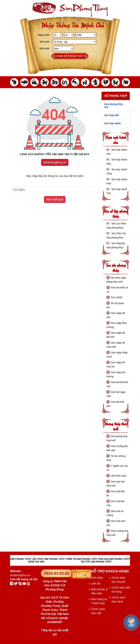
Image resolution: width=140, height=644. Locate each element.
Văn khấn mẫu (118, 476)
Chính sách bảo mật (98, 611)
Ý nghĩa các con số (117, 468)
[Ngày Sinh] (57, 35)
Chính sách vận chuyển (119, 580)
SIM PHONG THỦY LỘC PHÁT (27, 559)
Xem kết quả (55, 199)
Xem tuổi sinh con (116, 523)
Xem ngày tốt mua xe (116, 364)
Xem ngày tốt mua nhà (116, 345)
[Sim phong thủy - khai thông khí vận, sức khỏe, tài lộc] (70, 10)
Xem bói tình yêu (115, 404)
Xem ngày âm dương (116, 374)
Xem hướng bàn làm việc (117, 448)
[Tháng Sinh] (69, 35)
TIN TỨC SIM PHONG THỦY (96, 562)
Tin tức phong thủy (116, 458)
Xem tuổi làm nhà (116, 503)
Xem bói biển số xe (117, 290)
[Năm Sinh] (86, 35)
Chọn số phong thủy (70, 56)
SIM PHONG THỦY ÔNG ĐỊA (93, 559)
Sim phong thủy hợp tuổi (117, 438)
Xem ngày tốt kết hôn (116, 335)
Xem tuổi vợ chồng (115, 513)
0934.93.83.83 (57, 573)
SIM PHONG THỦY (119, 559)
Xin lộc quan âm (115, 305)
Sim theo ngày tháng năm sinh (116, 280)
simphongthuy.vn (55, 162)
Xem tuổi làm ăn (116, 493)
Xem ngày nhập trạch (117, 355)
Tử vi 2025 (116, 297)
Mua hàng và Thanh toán (99, 601)
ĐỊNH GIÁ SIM (36, 562)
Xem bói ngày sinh (116, 394)
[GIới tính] (63, 48)
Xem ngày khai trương (116, 325)
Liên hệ (96, 584)
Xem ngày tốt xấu (116, 315)
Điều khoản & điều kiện (99, 591)
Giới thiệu (97, 578)
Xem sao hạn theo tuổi (116, 484)
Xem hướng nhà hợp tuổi (117, 533)
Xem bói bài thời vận (117, 384)
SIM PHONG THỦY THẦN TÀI (60, 559)
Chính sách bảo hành (118, 600)
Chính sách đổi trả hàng (121, 590)
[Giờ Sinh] (74, 42)
